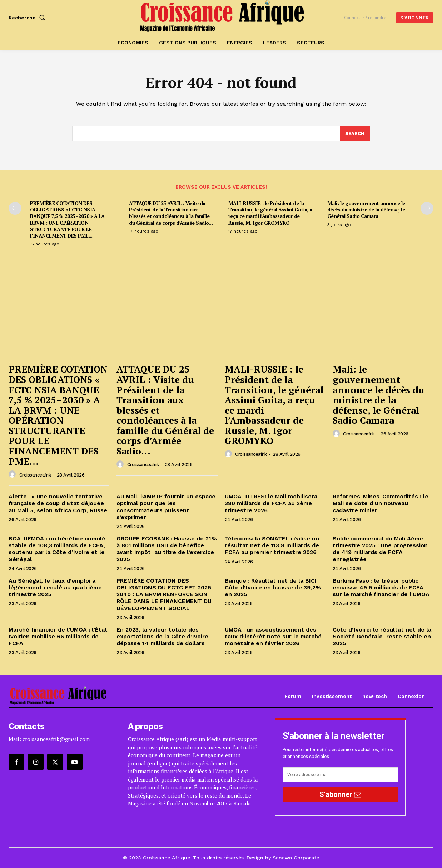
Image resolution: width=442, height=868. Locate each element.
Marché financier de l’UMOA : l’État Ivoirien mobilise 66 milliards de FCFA (58, 636)
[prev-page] (15, 208)
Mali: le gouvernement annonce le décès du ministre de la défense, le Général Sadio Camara (366, 209)
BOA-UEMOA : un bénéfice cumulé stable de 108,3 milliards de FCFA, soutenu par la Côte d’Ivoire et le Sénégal (57, 549)
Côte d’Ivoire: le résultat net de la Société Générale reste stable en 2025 (382, 636)
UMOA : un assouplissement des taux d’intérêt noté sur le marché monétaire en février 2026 (273, 636)
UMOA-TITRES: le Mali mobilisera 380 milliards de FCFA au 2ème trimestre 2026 (271, 503)
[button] (28, 18)
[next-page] (427, 208)
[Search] (355, 134)
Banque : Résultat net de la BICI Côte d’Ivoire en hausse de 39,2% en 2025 (273, 587)
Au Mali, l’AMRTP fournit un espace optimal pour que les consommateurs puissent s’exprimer (166, 507)
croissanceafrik (35, 475)
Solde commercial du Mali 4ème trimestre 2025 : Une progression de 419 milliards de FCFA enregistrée (380, 549)
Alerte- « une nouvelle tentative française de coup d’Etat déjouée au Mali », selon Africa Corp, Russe (58, 503)
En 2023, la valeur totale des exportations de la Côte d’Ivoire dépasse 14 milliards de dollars (162, 636)
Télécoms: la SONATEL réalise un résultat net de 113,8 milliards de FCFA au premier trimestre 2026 (272, 545)
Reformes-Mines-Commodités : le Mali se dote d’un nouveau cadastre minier (381, 503)
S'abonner (340, 794)
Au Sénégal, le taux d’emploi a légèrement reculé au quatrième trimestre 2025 (55, 587)
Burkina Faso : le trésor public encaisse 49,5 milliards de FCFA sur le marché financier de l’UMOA (382, 587)
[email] (340, 775)
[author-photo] (13, 475)
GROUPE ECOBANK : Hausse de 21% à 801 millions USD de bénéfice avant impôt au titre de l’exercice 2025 (167, 549)
